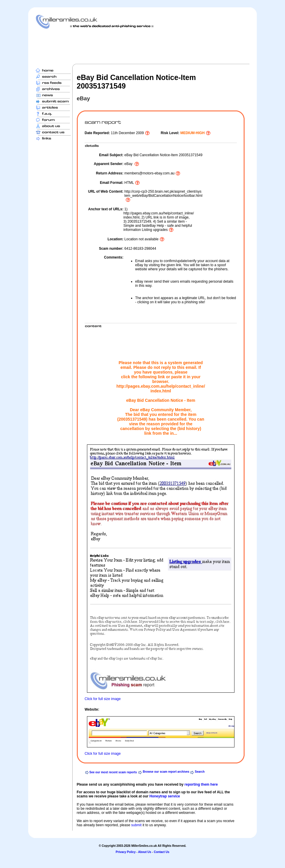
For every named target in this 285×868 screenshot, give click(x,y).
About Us (145, 852)
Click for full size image (103, 699)
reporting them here (201, 784)
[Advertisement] (142, 46)
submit (136, 825)
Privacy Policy (126, 852)
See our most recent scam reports (113, 772)
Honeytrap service (165, 796)
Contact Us (161, 852)
